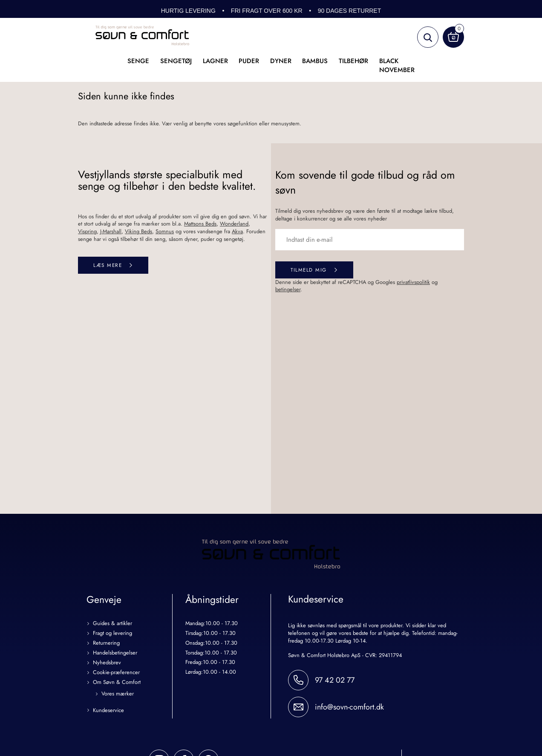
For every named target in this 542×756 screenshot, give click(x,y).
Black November (397, 65)
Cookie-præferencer (116, 673)
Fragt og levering (112, 633)
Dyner (281, 61)
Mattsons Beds (200, 224)
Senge (138, 61)
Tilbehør (353, 61)
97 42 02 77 (335, 680)
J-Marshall (111, 231)
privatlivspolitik (413, 282)
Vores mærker (118, 694)
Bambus (315, 61)
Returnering (106, 643)
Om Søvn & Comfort (117, 682)
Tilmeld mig (309, 270)
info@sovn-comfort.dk (349, 707)
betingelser (288, 289)
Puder (249, 61)
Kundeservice (108, 711)
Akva (237, 231)
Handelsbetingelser (115, 653)
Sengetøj (176, 61)
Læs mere (108, 265)
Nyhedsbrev (107, 663)
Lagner (215, 61)
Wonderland (234, 224)
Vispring (87, 231)
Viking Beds (138, 231)
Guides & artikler (112, 624)
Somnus (165, 231)
